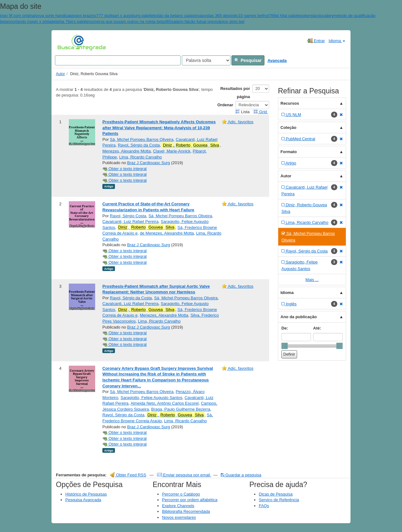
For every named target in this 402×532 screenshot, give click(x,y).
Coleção (288, 127)
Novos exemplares (179, 517)
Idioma (337, 41)
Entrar (316, 41)
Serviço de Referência (279, 500)
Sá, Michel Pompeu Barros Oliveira (142, 139)
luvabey (326, 16)
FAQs (264, 506)
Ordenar (225, 105)
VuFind (67, 42)
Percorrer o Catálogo (181, 494)
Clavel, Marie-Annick (172, 151)
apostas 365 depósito (219, 16)
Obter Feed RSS (128, 475)
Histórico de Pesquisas (86, 494)
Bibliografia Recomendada (186, 511)
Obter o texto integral (125, 169)
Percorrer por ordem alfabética (190, 500)
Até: (317, 328)
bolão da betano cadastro (177, 16)
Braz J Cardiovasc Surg (149, 163)
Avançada (277, 61)
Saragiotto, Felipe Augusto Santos (152, 398)
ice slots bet (234, 22)
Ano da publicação (299, 317)
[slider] (285, 346)
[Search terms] (118, 60)
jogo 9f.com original (18, 16)
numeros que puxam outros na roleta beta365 (130, 22)
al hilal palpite (288, 16)
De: (285, 328)
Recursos (290, 103)
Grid (261, 112)
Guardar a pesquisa (241, 475)
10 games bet (251, 16)
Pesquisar (248, 60)
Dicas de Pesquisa (276, 494)
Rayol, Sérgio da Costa (139, 145)
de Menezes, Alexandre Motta (167, 233)
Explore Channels (178, 506)
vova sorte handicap (54, 16)
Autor (60, 74)
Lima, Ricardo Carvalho (141, 157)
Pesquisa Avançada (83, 500)
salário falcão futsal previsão (197, 22)
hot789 (269, 16)
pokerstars (310, 16)
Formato (289, 152)
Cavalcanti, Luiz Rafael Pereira (130, 222)
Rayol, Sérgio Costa (128, 216)
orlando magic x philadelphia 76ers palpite (51, 22)
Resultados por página (235, 93)
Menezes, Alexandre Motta (127, 151)
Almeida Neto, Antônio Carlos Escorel (165, 403)
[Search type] (206, 60)
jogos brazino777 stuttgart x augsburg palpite (113, 16)
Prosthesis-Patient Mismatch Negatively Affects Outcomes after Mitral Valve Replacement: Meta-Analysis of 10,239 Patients (159, 128)
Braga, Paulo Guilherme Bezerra (181, 409)
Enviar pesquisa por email (184, 475)
